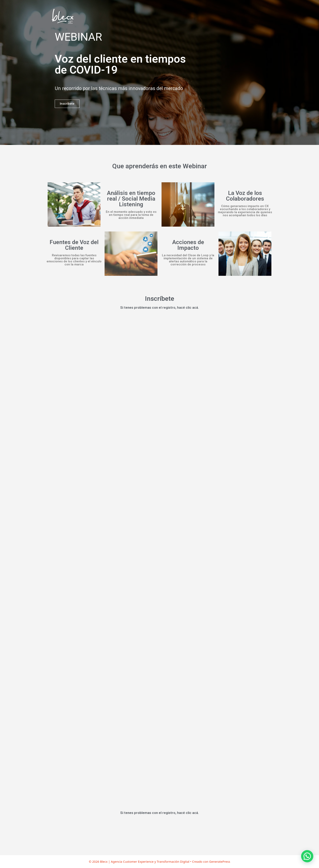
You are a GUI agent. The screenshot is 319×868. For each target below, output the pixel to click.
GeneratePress (220, 861)
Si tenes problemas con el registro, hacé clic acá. (159, 307)
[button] (307, 856)
